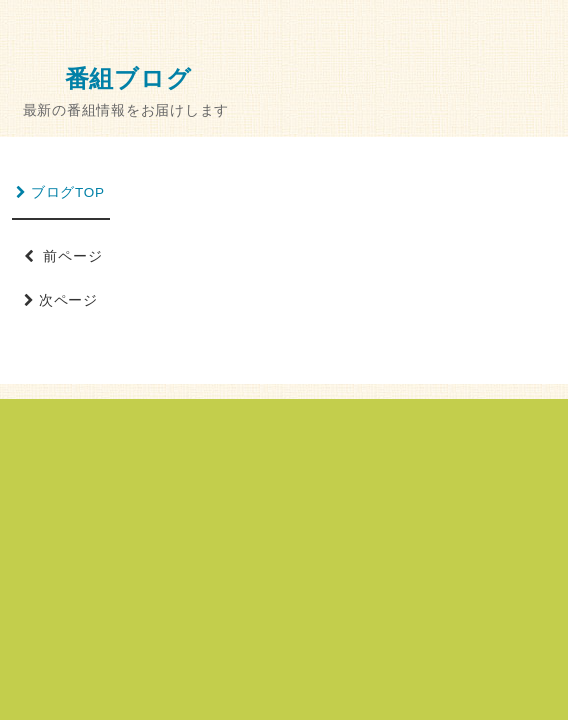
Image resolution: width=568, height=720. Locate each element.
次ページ (63, 300)
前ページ (63, 256)
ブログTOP (60, 192)
